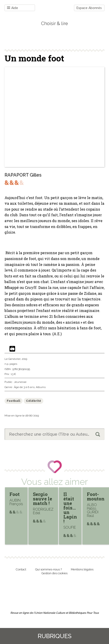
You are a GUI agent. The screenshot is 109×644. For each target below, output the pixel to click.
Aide (13, 8)
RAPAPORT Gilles (23, 175)
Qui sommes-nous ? (49, 569)
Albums (41, 387)
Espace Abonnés (89, 8)
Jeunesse (20, 382)
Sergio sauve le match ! (43, 499)
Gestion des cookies (54, 573)
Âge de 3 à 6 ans (24, 387)
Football (14, 401)
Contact (21, 569)
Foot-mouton (96, 496)
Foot (15, 494)
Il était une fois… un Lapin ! (70, 508)
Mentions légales (82, 569)
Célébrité (34, 401)
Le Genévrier (12, 359)
